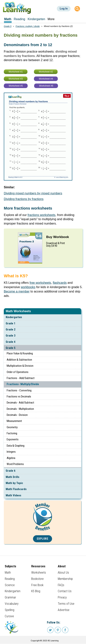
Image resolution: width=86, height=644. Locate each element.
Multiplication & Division (20, 366)
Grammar (10, 597)
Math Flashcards (16, 489)
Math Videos (13, 495)
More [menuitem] (51, 19)
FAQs (61, 585)
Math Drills (12, 477)
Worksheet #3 (16, 79)
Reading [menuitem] (19, 19)
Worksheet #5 (16, 86)
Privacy (62, 597)
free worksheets (40, 283)
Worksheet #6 (46, 86)
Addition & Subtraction (19, 360)
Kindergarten (14, 317)
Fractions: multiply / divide (28, 26)
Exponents (13, 439)
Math (8, 573)
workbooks (28, 287)
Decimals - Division (17, 415)
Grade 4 (11, 342)
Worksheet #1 (16, 72)
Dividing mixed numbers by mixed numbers (33, 193)
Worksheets (39, 573)
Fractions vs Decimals (19, 396)
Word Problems (15, 464)
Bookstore (37, 579)
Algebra (11, 458)
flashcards (60, 283)
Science (10, 585)
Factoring (12, 433)
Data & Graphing (16, 446)
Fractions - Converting (19, 390)
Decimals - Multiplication (20, 409)
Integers (11, 452)
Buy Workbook (58, 237)
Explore (43, 539)
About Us (63, 573)
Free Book (37, 585)
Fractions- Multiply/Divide (23, 384)
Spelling (10, 610)
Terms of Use (66, 604)
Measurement (14, 421)
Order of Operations (18, 372)
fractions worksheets (42, 215)
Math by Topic (14, 483)
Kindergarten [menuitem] (36, 19)
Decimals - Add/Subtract (20, 403)
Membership (65, 579)
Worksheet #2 (46, 72)
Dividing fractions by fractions (24, 199)
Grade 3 (11, 336)
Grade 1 (11, 323)
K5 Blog (36, 591)
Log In (64, 9)
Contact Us (65, 591)
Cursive (9, 616)
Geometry (12, 427)
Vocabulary (12, 604)
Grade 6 (11, 471)
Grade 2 (11, 329)
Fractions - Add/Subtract (21, 378)
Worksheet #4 (46, 79)
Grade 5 (11, 348)
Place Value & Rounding (20, 353)
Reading (10, 579)
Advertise (64, 610)
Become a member (17, 291)
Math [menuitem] (8, 19)
